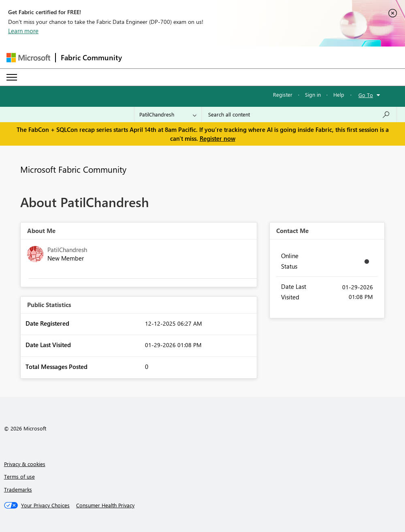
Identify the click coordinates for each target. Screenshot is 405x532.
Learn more (23, 31)
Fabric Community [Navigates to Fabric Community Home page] (91, 57)
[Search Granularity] (168, 114)
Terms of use (19, 476)
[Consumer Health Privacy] (105, 505)
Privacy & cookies (25, 464)
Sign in (313, 94)
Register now (217, 138)
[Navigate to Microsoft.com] (28, 58)
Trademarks (18, 489)
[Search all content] (299, 114)
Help (339, 94)
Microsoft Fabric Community (73, 169)
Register (283, 94)
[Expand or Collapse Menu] (12, 77)
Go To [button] (366, 95)
